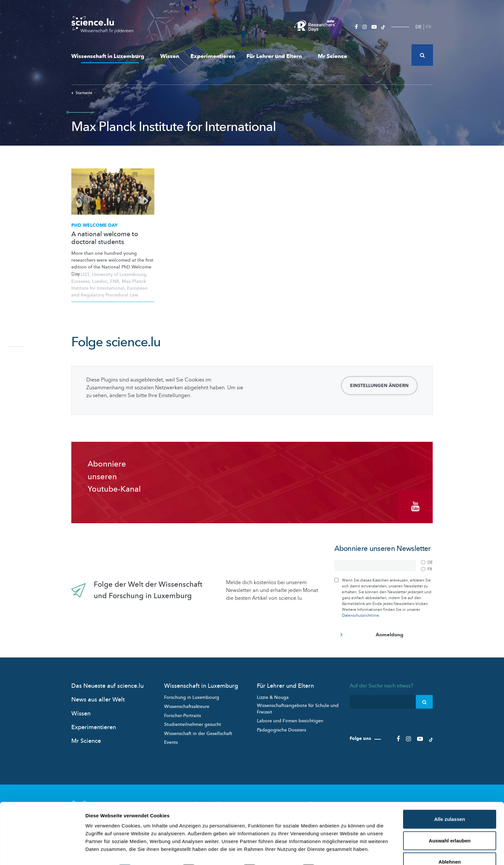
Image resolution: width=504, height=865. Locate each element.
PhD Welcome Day (94, 225)
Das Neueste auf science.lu (107, 684)
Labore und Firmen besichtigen (290, 719)
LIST (85, 274)
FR (429, 27)
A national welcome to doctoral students (105, 238)
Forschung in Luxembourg (192, 696)
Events (171, 741)
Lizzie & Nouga (273, 696)
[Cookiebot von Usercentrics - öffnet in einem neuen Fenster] (42, 852)
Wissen (170, 56)
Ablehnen (450, 844)
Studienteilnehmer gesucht (193, 723)
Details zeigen (346, 852)
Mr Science (332, 56)
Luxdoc (100, 281)
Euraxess (80, 281)
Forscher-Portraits (182, 714)
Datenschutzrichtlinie (360, 614)
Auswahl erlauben (450, 822)
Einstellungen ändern (379, 386)
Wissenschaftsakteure (187, 705)
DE (419, 27)
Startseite (82, 93)
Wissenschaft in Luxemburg (110, 56)
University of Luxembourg (119, 274)
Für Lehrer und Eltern (276, 56)
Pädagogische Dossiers (281, 728)
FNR (115, 281)
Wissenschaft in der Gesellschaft (198, 732)
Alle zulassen (449, 801)
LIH (75, 274)
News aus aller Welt (98, 698)
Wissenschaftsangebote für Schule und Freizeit (298, 707)
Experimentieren (213, 56)
